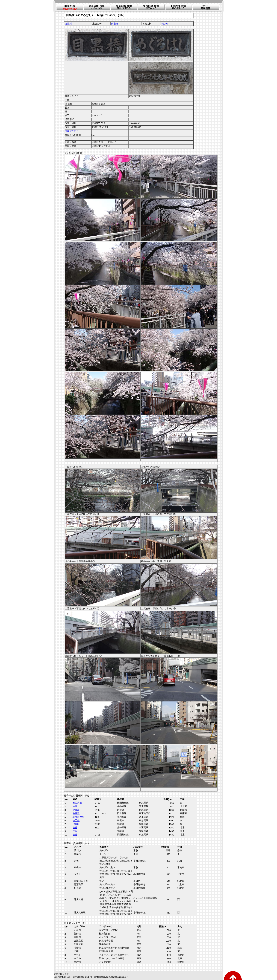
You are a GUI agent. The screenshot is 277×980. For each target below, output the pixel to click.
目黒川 (68, 24)
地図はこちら (72, 131)
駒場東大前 (78, 817)
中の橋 (164, 24)
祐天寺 (76, 820)
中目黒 (76, 810)
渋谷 (75, 827)
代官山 (76, 824)
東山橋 (115, 24)
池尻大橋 (77, 803)
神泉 (75, 806)
